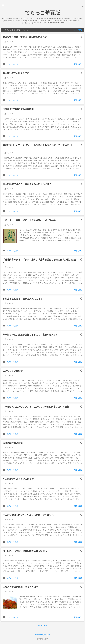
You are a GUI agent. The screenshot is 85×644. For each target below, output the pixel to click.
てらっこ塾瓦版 (43, 13)
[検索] (82, 6)
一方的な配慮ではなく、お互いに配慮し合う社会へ (28, 515)
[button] (81, 37)
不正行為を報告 (43, 639)
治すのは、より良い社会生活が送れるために (25, 551)
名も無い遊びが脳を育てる (16, 73)
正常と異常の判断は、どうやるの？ (20, 587)
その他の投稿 (42, 626)
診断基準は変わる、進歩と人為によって (23, 299)
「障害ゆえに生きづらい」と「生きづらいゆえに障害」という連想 (36, 407)
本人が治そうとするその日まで (18, 479)
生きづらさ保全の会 (13, 371)
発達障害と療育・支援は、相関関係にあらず (25, 37)
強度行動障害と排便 (13, 443)
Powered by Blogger (43, 635)
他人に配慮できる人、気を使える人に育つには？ (27, 184)
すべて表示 (78, 30)
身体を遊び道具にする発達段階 (18, 109)
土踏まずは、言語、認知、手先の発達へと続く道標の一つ (31, 220)
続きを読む (78, 64)
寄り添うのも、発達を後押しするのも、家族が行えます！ (31, 335)
